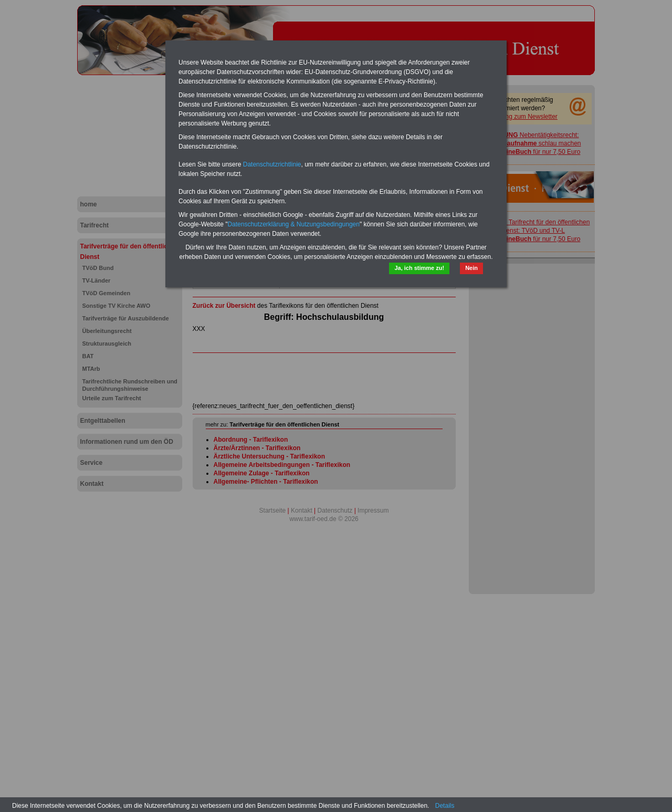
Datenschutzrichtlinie (272, 164)
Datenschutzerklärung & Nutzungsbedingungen (293, 224)
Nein (471, 268)
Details (445, 806)
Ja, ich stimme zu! (419, 268)
